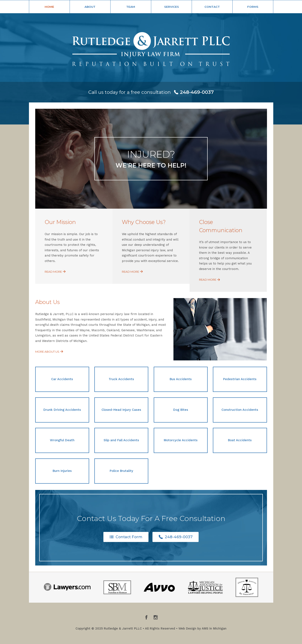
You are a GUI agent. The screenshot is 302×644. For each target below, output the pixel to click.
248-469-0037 (176, 537)
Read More (56, 272)
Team (131, 7)
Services (172, 7)
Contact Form (126, 537)
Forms (253, 7)
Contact (212, 7)
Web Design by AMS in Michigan (202, 629)
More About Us (50, 352)
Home (49, 7)
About (90, 7)
